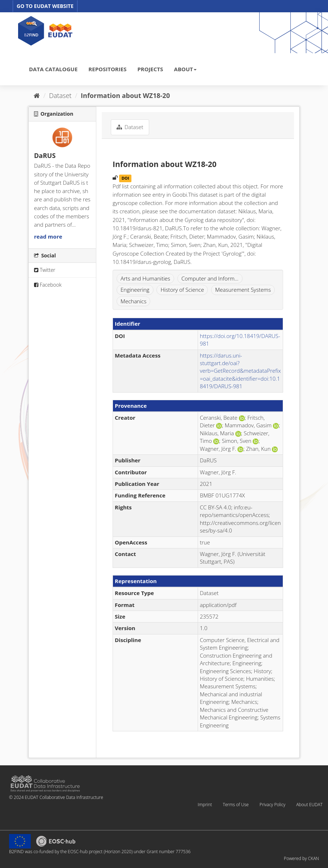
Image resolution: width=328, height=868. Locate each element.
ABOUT (185, 69)
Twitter (45, 270)
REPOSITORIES (107, 69)
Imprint (205, 805)
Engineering (135, 290)
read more (48, 236)
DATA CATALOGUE (53, 69)
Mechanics (133, 301)
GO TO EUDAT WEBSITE (45, 6)
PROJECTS (150, 69)
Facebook (48, 285)
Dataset (60, 95)
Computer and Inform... (210, 278)
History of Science (182, 290)
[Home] (37, 95)
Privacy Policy (272, 805)
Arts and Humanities (145, 278)
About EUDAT (309, 805)
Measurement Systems (243, 290)
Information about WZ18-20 (125, 95)
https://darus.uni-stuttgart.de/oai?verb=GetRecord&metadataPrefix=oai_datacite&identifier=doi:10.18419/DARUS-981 (240, 371)
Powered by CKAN (301, 858)
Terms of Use (236, 805)
